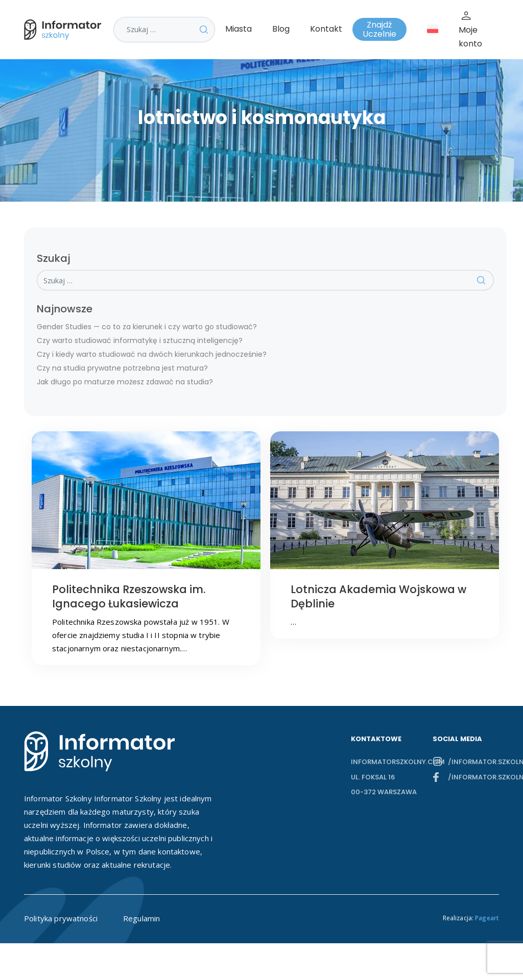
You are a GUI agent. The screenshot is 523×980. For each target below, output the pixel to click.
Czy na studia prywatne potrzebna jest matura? (122, 368)
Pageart (487, 918)
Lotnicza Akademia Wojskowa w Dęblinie (378, 596)
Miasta (239, 29)
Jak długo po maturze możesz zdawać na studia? (125, 382)
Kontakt (326, 29)
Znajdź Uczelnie (379, 29)
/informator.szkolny (473, 762)
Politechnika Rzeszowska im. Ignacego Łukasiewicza (129, 596)
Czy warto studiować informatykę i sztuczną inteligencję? (140, 340)
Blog (281, 29)
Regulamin (141, 918)
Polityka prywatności (61, 918)
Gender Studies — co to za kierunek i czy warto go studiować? (147, 327)
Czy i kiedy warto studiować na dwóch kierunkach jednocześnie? (152, 354)
